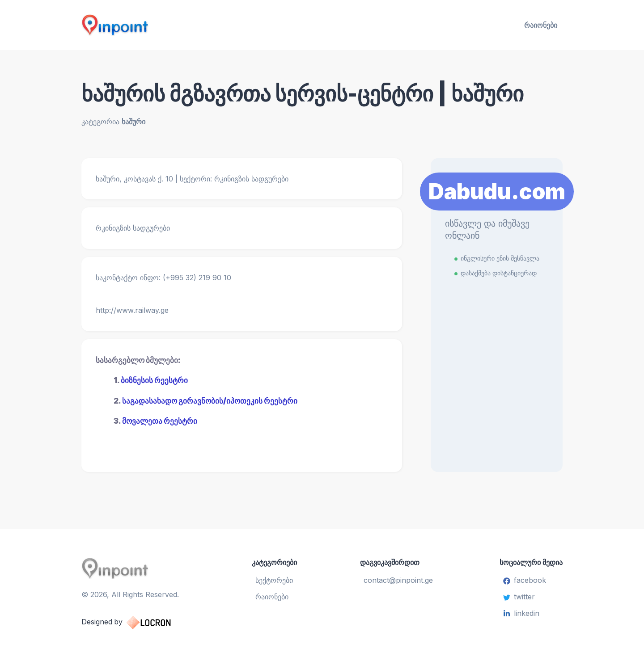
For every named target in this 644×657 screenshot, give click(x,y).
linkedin (521, 613)
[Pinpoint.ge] (159, 25)
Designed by (135, 622)
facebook (525, 580)
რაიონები (541, 25)
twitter (519, 597)
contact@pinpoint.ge (398, 580)
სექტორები (275, 580)
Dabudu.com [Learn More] (497, 191)
